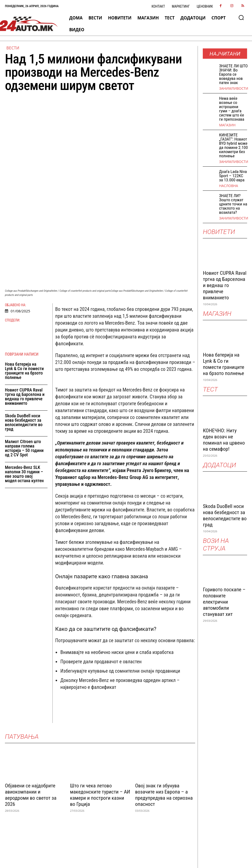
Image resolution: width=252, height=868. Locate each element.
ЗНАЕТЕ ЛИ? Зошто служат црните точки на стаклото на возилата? (233, 204)
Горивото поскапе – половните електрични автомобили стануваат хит (224, 602)
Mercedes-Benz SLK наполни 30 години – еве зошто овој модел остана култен (24, 411)
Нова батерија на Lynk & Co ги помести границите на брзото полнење (24, 308)
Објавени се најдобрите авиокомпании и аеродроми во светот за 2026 (31, 732)
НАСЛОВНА (228, 186)
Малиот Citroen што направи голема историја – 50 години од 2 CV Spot (24, 385)
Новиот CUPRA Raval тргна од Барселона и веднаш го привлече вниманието (25, 333)
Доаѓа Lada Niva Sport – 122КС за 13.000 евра (233, 176)
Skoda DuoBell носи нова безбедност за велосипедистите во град (24, 359)
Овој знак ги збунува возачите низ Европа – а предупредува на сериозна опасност (164, 732)
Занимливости (234, 88)
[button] (241, 17)
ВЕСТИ (13, 48)
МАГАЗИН (227, 125)
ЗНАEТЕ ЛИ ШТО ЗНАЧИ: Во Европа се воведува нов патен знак (233, 74)
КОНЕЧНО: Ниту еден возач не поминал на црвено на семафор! (224, 440)
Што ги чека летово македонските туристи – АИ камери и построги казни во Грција (100, 732)
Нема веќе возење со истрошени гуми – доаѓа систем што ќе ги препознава (232, 109)
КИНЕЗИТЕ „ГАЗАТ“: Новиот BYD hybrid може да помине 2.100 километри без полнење (233, 145)
